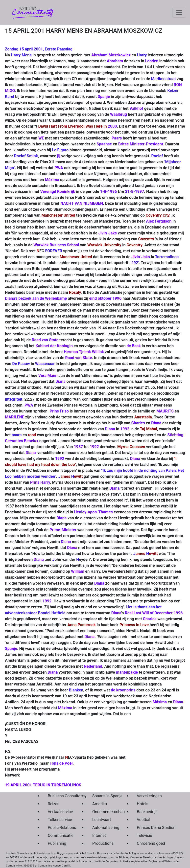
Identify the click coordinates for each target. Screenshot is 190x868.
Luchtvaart (102, 820)
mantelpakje (127, 672)
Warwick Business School (56, 245)
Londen (152, 61)
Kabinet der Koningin (54, 346)
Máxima (52, 180)
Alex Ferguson (159, 221)
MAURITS (165, 411)
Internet (99, 835)
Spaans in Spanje (103, 796)
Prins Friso (59, 411)
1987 (79, 447)
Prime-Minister (63, 530)
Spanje (104, 97)
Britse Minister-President (141, 144)
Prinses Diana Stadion (147, 828)
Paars (117, 138)
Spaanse (104, 144)
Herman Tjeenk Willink (84, 352)
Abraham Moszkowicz (111, 55)
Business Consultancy (58, 796)
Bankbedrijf (147, 812)
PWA (59, 168)
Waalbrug (119, 114)
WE (41, 138)
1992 (125, 429)
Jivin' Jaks (107, 233)
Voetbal (143, 820)
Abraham (115, 61)
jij (59, 156)
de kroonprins (123, 690)
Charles (138, 423)
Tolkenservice (58, 820)
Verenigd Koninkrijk (58, 192)
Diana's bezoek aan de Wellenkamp (36, 298)
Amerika (100, 804)
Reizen (54, 804)
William (78, 571)
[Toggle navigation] (179, 13)
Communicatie (58, 835)
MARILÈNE (15, 417)
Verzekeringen (147, 796)
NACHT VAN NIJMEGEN (82, 203)
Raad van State (45, 340)
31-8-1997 (134, 192)
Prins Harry (40, 482)
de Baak (134, 346)
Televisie (144, 835)
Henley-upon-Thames (94, 512)
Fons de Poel (61, 763)
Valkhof (136, 108)
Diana (60, 381)
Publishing (57, 843)
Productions (103, 843)
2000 (112, 126)
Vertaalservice (58, 812)
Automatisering (103, 828)
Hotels (142, 804)
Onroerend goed (147, 843)
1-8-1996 (109, 192)
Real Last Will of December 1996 (154, 613)
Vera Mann (48, 376)
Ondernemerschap (103, 812)
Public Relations (58, 828)
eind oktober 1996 (106, 298)
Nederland (93, 666)
